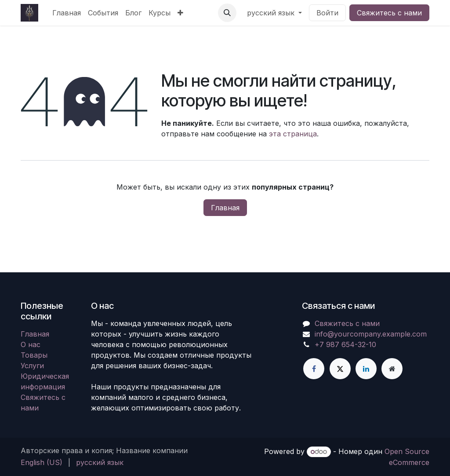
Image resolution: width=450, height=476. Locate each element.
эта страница (293, 134)
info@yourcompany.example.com (371, 334)
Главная (225, 208)
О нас (31, 344)
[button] (227, 13)
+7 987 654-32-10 (345, 344)
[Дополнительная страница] (392, 369)
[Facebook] (314, 369)
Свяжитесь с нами (389, 13)
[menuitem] (67, 13)
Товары (34, 355)
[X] (340, 369)
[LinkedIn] (366, 369)
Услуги (32, 366)
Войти (327, 13)
